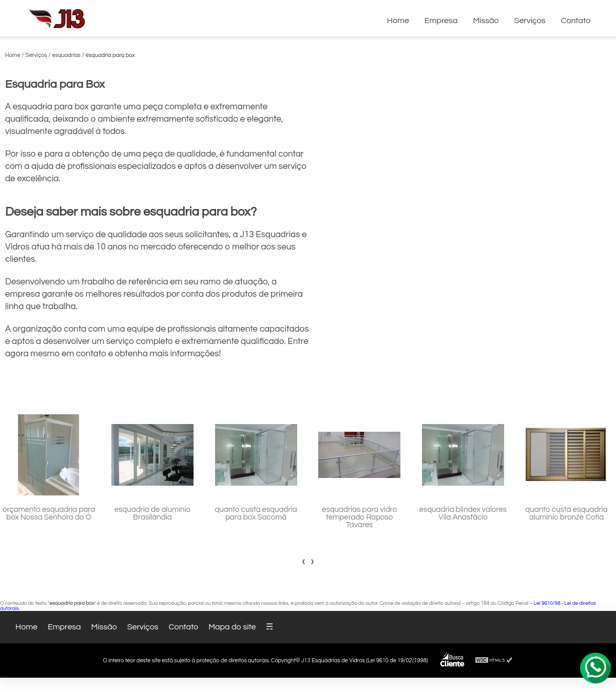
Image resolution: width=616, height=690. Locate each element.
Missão (486, 21)
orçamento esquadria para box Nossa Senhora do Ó (49, 513)
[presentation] (304, 561)
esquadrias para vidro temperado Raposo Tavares (359, 517)
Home (398, 21)
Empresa (441, 21)
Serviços (530, 21)
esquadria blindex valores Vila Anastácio (463, 513)
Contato (575, 21)
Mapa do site (232, 627)
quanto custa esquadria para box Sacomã (256, 513)
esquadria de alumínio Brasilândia (152, 513)
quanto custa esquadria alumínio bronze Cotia (566, 513)
